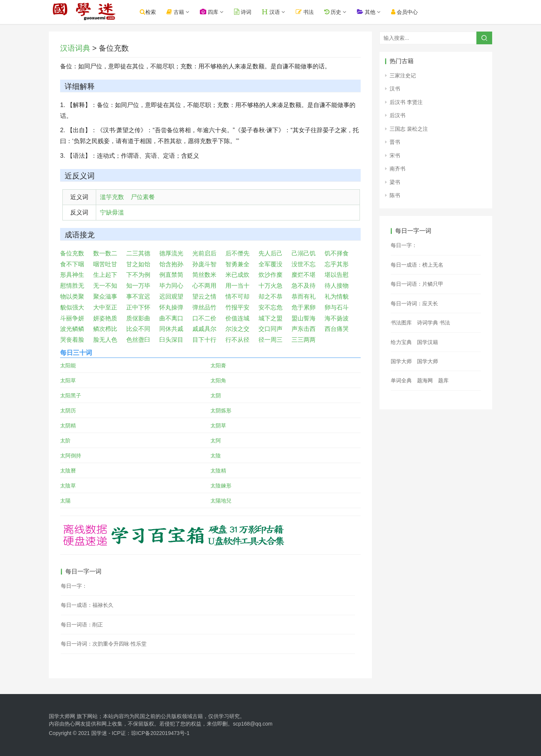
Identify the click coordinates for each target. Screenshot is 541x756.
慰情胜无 (72, 286)
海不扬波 (337, 318)
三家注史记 (403, 75)
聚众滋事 (105, 297)
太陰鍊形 (221, 486)
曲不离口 (171, 318)
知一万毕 (138, 286)
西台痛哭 (337, 329)
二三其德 (138, 253)
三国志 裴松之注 (409, 129)
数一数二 (105, 253)
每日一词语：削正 (82, 625)
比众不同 (138, 329)
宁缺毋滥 (112, 212)
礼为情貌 (337, 297)
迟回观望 (171, 297)
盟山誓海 (304, 318)
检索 (153, 12)
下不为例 (138, 275)
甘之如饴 (138, 264)
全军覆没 (270, 264)
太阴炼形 (221, 410)
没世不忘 (304, 264)
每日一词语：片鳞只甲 (417, 284)
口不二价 (204, 318)
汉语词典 (75, 48)
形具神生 (72, 275)
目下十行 (204, 340)
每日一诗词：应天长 (414, 303)
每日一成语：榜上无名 (417, 265)
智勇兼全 (237, 264)
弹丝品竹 (204, 307)
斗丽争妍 (72, 318)
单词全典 (401, 380)
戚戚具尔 (204, 329)
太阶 (65, 441)
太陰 (216, 456)
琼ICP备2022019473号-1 (160, 733)
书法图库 (401, 323)
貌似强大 (72, 307)
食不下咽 (72, 264)
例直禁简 (171, 275)
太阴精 (68, 426)
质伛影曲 (138, 318)
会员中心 (409, 12)
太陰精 (218, 471)
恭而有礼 (304, 297)
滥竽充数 (112, 197)
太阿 (216, 441)
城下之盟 (270, 318)
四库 (214, 12)
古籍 (180, 12)
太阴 (216, 395)
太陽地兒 (221, 501)
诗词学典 (428, 323)
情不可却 (237, 297)
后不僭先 (237, 253)
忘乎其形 (337, 264)
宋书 (395, 155)
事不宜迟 (138, 297)
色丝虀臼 (138, 340)
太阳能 (68, 365)
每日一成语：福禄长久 (87, 605)
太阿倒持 (71, 456)
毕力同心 (171, 286)
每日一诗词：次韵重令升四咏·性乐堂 (104, 644)
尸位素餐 (143, 197)
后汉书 (397, 115)
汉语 (276, 12)
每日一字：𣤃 (404, 245)
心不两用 (204, 286)
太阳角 (218, 380)
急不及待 (304, 286)
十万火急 (270, 286)
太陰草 (68, 486)
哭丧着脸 (72, 340)
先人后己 (270, 253)
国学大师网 (62, 716)
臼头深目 (171, 340)
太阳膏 (218, 365)
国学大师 (401, 361)
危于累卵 (304, 307)
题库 (443, 380)
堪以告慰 (337, 275)
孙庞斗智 (204, 264)
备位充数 (72, 253)
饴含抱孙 (171, 264)
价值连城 (237, 318)
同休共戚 (171, 329)
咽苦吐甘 (105, 264)
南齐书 (397, 169)
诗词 (248, 12)
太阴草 (218, 426)
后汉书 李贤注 (406, 102)
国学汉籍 (428, 342)
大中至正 (105, 307)
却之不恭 (270, 297)
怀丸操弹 (171, 307)
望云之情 (204, 297)
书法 (310, 12)
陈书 (395, 195)
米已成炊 (237, 275)
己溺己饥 (304, 253)
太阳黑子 (71, 395)
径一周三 (270, 340)
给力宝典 (401, 342)
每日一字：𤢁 (74, 586)
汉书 (395, 89)
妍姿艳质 (105, 318)
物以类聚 (72, 297)
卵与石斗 (337, 307)
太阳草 (68, 380)
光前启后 (204, 253)
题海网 (425, 380)
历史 (337, 12)
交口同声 (270, 329)
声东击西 (304, 329)
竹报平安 (237, 307)
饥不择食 (337, 253)
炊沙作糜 (270, 275)
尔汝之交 (237, 329)
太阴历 (68, 410)
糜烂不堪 (304, 275)
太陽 (65, 501)
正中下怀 (138, 307)
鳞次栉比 (105, 329)
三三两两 (304, 340)
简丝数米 (204, 275)
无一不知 (105, 286)
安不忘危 (270, 307)
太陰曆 (68, 471)
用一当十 (237, 286)
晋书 (395, 142)
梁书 (395, 182)
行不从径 (237, 340)
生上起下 (105, 275)
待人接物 (337, 286)
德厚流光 (171, 253)
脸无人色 (105, 340)
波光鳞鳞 (72, 329)
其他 (371, 12)
